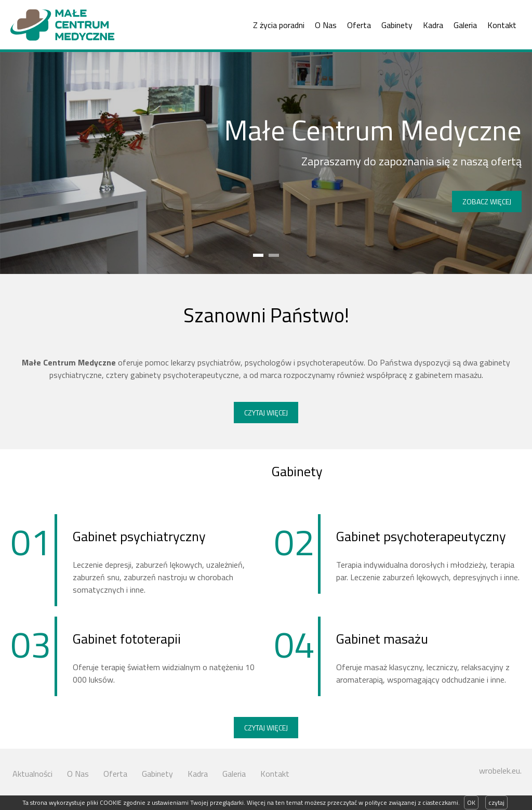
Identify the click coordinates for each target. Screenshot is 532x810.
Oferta (359, 25)
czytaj (496, 802)
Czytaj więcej (266, 413)
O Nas (326, 25)
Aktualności (32, 774)
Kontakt (502, 25)
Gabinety (397, 25)
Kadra (433, 25)
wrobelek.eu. (500, 770)
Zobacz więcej (487, 201)
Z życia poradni (279, 25)
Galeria (465, 25)
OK (471, 802)
